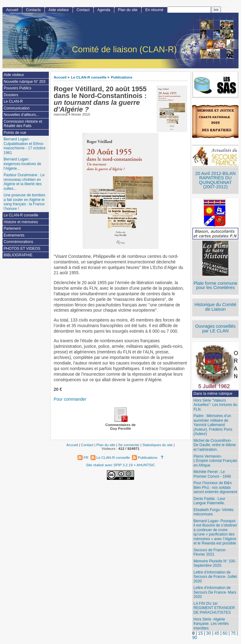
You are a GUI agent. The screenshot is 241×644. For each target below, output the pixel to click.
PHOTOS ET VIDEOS (22, 249)
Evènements (14, 235)
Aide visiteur (59, 10)
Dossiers (11, 95)
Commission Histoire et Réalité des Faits (23, 124)
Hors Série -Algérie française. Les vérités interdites (211, 624)
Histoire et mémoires (21, 222)
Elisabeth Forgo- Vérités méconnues (214, 512)
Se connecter (129, 445)
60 (225, 633)
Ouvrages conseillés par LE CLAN (216, 328)
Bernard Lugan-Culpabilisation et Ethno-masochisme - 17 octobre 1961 (25, 146)
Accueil (60, 77)
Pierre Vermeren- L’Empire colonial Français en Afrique (215, 461)
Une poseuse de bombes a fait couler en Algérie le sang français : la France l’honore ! (24, 202)
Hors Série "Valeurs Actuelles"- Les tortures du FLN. (215, 405)
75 (233, 633)
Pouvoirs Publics (17, 88)
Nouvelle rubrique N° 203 (25, 82)
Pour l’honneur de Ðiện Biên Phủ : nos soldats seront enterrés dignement (215, 487)
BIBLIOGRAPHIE (18, 255)
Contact (83, 10)
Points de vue (15, 133)
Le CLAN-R (13, 101)
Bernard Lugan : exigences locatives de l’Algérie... (23, 164)
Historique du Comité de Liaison (215, 307)
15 (200, 633)
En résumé (154, 10)
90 (194, 638)
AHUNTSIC (146, 465)
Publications (122, 77)
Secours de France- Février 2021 (210, 552)
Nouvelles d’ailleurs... (21, 115)
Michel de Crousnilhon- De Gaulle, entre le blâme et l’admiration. (215, 445)
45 (217, 633)
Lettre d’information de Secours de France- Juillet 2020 (215, 577)
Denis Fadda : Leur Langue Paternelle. (209, 501)
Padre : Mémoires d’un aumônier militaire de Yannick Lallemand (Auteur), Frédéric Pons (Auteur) (213, 425)
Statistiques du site (158, 445)
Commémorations (18, 242)
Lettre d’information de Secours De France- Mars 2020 (215, 592)
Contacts (33, 10)
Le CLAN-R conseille (89, 77)
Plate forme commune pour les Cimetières (215, 286)
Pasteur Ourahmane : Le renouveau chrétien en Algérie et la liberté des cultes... (24, 182)
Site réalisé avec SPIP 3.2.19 (109, 465)
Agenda (104, 10)
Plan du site (128, 10)
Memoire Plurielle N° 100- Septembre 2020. (215, 563)
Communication (17, 108)
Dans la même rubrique (213, 394)
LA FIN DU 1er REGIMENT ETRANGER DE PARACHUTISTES (214, 608)
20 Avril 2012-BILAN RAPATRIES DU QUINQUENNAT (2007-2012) (215, 180)
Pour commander (70, 399)
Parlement (12, 228)
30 (209, 633)
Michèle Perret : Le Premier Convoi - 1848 (212, 474)
